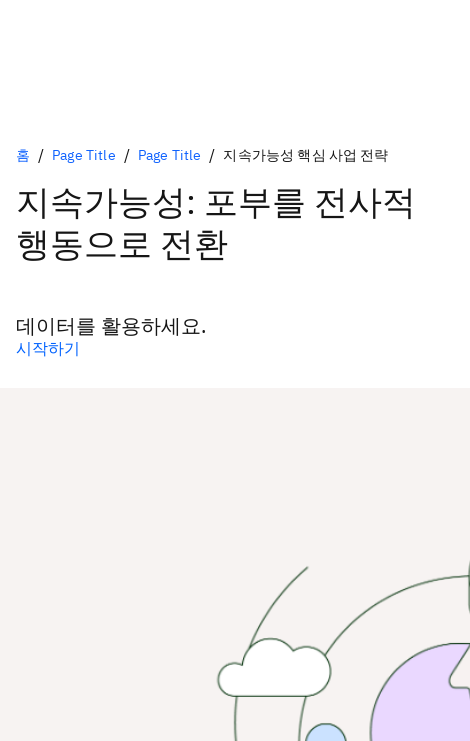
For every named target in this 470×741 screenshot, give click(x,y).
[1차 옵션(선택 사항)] (235, 348)
